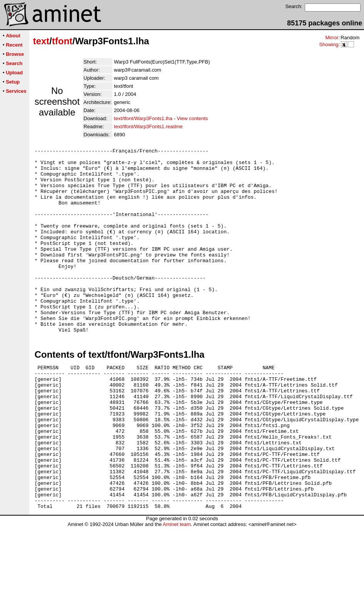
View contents (193, 118)
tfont (62, 41)
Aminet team (177, 590)
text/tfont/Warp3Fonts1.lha (143, 118)
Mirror (332, 38)
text (41, 41)
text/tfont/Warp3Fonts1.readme (148, 126)
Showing (329, 44)
